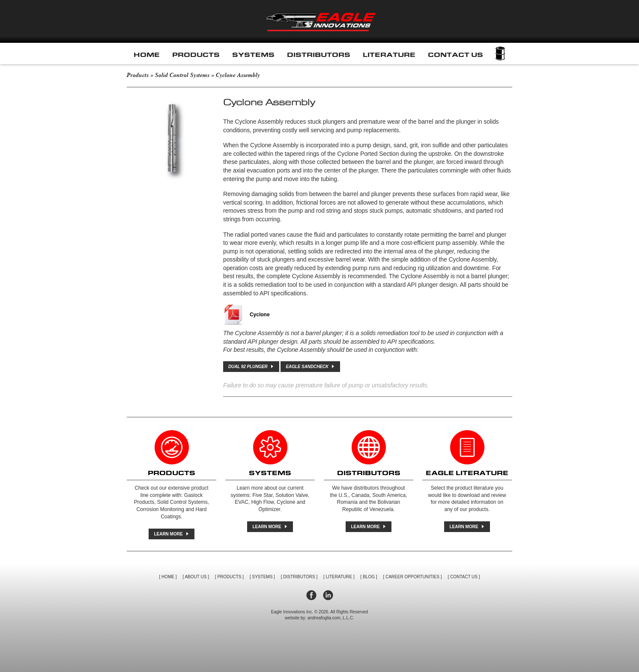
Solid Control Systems (182, 75)
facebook (311, 595)
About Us (196, 577)
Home (147, 55)
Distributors (319, 55)
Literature (389, 55)
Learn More (171, 534)
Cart (500, 54)
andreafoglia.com (324, 618)
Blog (369, 577)
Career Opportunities (412, 577)
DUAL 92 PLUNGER (251, 367)
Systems (253, 55)
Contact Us (455, 55)
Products (196, 55)
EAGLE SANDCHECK (310, 367)
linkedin (328, 595)
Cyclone (260, 315)
